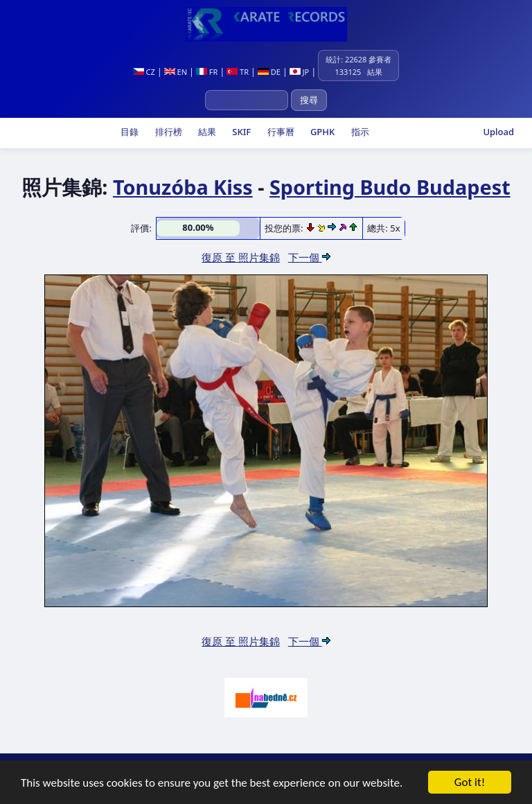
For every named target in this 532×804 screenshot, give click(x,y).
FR (207, 72)
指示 (358, 132)
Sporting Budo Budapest (390, 187)
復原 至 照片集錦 (241, 257)
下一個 (309, 257)
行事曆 (279, 132)
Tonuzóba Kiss (183, 187)
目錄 (128, 132)
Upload (498, 132)
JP (300, 72)
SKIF (240, 132)
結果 (206, 132)
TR (238, 72)
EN (176, 72)
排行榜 (167, 132)
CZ (144, 72)
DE (269, 72)
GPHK (322, 132)
